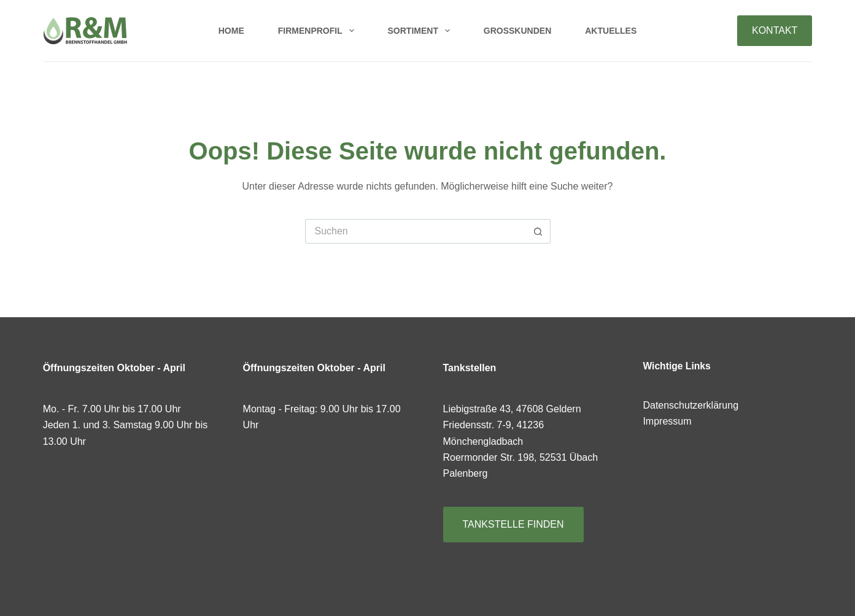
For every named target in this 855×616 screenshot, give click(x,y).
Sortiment (421, 31)
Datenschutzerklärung (691, 405)
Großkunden (517, 31)
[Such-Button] (538, 231)
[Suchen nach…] (416, 231)
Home (231, 31)
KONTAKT (775, 30)
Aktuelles (611, 31)
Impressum (667, 421)
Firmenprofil (319, 31)
